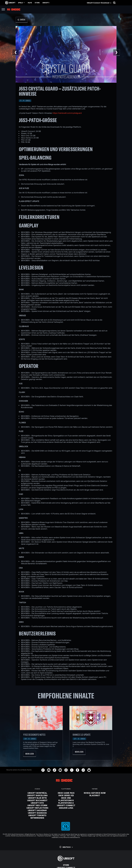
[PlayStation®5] (66, 800)
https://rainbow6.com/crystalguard (67, 113)
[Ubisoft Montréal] (37, 793)
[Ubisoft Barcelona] (37, 795)
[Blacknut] (95, 795)
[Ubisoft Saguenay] (37, 810)
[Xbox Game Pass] (66, 793)
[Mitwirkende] (37, 818)
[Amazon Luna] (66, 808)
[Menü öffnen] (3, 10)
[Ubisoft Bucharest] (37, 800)
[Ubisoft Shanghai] (37, 813)
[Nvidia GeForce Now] (95, 793)
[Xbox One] (66, 798)
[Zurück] (22, 20)
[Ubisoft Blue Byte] (37, 798)
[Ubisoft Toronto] (37, 815)
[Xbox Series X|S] (66, 795)
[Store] (66, 865)
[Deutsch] (66, 847)
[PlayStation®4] (66, 803)
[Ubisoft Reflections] (37, 808)
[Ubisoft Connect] (66, 805)
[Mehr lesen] (30, 754)
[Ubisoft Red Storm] (37, 805)
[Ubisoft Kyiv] (37, 803)
